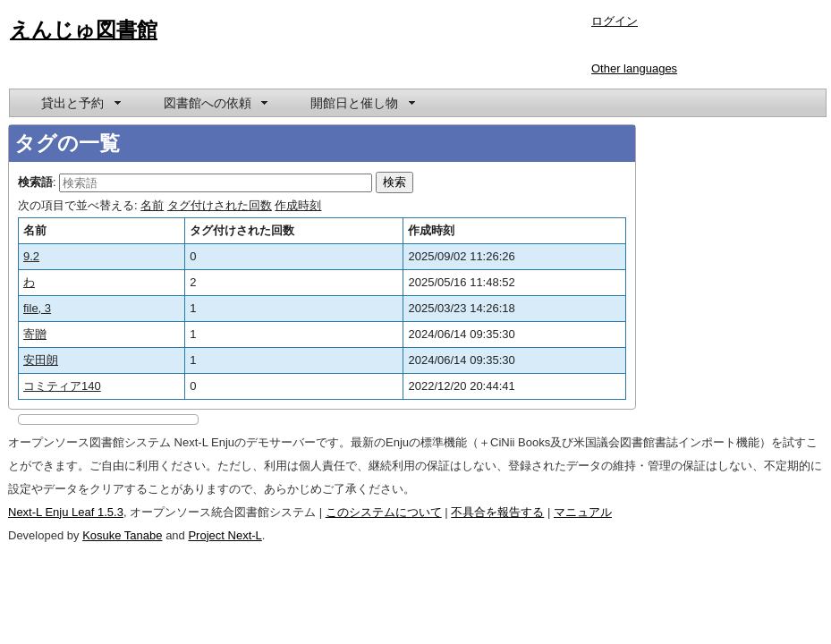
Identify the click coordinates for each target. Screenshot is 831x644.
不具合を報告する (497, 512)
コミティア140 (62, 386)
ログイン (615, 21)
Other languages (634, 68)
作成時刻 (298, 205)
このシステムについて (384, 512)
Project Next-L (225, 535)
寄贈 (35, 334)
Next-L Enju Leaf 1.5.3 (66, 512)
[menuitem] (80, 103)
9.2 (31, 256)
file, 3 (37, 308)
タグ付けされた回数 (220, 205)
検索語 (35, 182)
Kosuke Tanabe (122, 535)
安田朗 (41, 360)
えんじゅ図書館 (84, 30)
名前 (152, 205)
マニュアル (583, 512)
